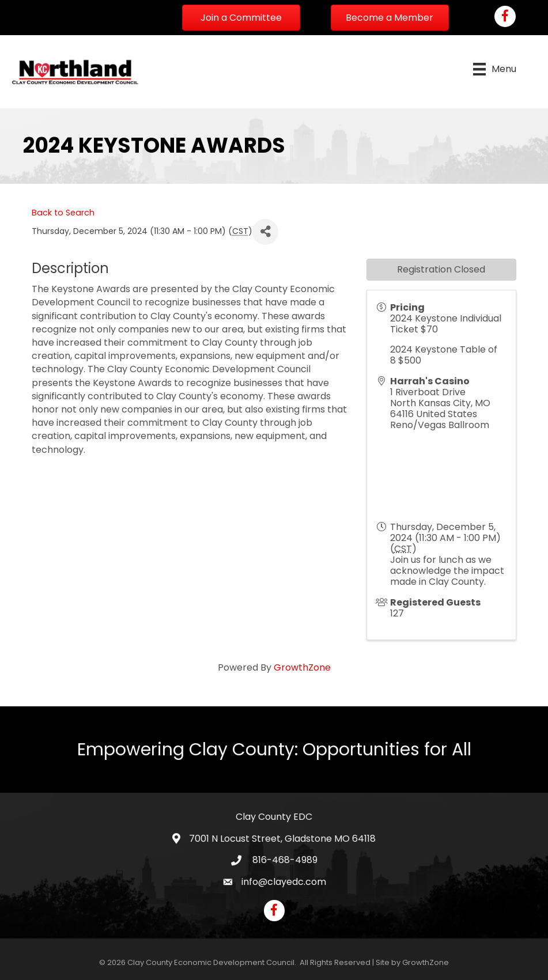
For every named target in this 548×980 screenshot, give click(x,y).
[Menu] (495, 69)
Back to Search (63, 213)
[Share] (265, 232)
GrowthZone (302, 667)
